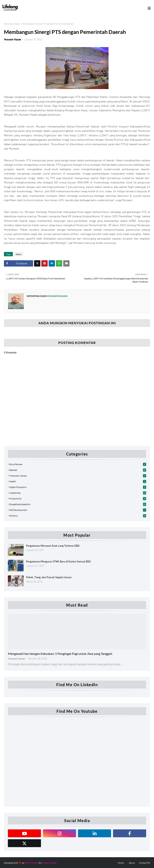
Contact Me (144, 863)
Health (78, 481)
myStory (78, 516)
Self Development (78, 510)
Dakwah (78, 470)
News (17, 24)
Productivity (78, 498)
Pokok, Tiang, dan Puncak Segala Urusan (49, 577)
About (132, 863)
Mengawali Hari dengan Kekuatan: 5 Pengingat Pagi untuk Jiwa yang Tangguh (60, 654)
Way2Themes (32, 863)
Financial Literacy (78, 476)
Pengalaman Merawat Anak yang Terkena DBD (53, 546)
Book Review (78, 464)
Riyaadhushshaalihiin (78, 504)
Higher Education (78, 487)
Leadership (78, 493)
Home (121, 863)
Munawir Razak (13, 39)
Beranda (8, 24)
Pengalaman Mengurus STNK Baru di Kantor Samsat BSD (58, 561)
